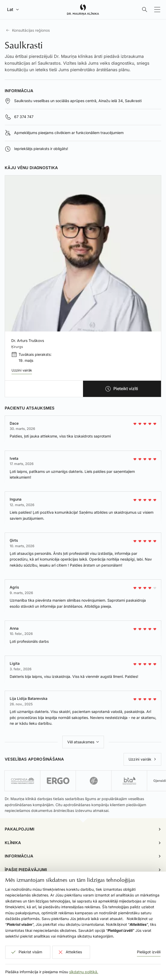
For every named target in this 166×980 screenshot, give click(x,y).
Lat (10, 9)
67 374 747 (24, 117)
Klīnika (13, 843)
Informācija (19, 856)
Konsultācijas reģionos (31, 30)
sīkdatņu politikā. (84, 972)
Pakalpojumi (20, 829)
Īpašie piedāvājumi (26, 870)
